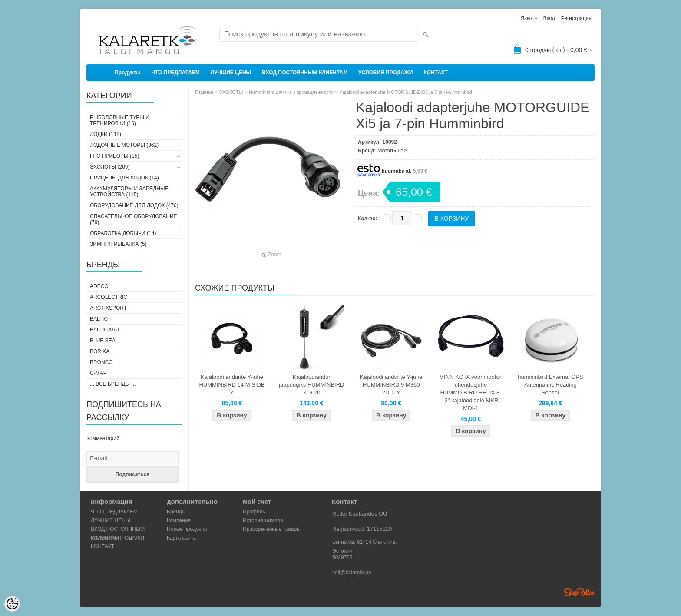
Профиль (254, 512)
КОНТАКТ (436, 73)
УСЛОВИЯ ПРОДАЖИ (385, 73)
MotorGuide (392, 151)
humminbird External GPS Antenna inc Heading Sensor (550, 385)
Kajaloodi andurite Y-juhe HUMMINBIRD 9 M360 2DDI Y (391, 385)
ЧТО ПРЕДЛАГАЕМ (176, 73)
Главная (204, 92)
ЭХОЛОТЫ (231, 92)
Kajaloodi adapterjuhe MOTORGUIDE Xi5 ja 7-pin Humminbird (406, 92)
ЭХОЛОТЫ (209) (110, 167)
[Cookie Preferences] (12, 604)
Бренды (176, 512)
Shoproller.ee (579, 592)
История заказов (263, 520)
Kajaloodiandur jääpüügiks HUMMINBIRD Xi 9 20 (311, 385)
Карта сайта (181, 538)
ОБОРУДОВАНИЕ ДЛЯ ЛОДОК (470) (134, 205)
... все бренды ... (113, 384)
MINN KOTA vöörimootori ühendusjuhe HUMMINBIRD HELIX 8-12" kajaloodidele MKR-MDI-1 (471, 392)
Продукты (128, 73)
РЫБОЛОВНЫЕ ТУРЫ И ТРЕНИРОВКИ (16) (120, 120)
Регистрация (576, 18)
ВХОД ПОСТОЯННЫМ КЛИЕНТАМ (305, 73)
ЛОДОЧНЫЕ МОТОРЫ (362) (124, 145)
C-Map (98, 373)
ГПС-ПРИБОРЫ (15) (114, 156)
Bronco (101, 362)
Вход (549, 18)
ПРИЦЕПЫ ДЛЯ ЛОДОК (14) (124, 178)
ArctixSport (108, 308)
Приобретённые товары (272, 529)
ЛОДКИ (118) (106, 134)
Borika (100, 351)
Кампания (179, 520)
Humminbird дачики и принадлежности (291, 92)
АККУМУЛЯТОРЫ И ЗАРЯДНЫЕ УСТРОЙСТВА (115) (129, 192)
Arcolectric (109, 297)
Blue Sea (103, 341)
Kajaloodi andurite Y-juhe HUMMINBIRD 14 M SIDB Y (232, 385)
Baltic (99, 319)
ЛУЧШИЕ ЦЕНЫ (231, 73)
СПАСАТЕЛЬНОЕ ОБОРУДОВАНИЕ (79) (134, 219)
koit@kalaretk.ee (352, 573)
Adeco (99, 286)
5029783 (342, 557)
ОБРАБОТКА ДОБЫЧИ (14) (123, 233)
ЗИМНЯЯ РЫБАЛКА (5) (118, 244)
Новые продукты (187, 529)
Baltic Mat (105, 330)
